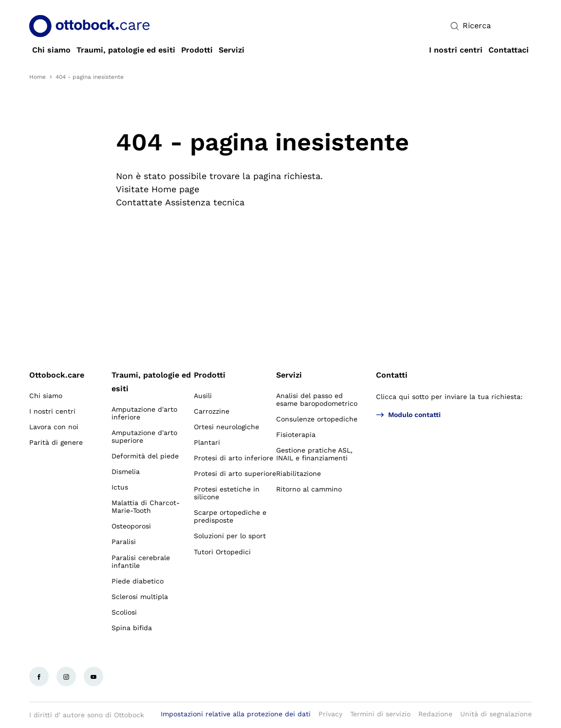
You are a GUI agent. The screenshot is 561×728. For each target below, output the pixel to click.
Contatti (392, 375)
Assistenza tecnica (205, 202)
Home (37, 77)
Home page (175, 189)
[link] (51, 50)
